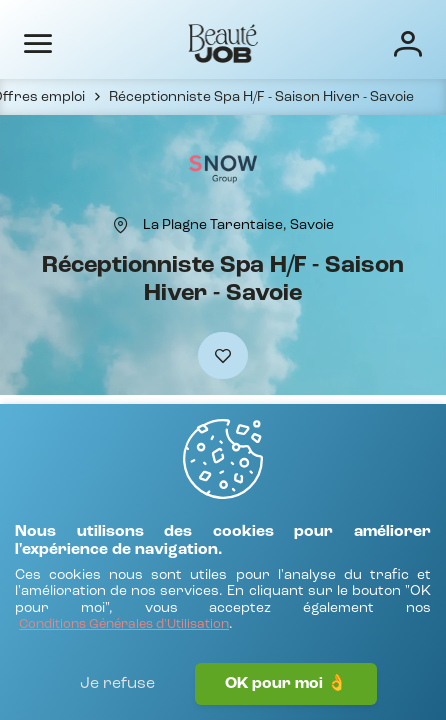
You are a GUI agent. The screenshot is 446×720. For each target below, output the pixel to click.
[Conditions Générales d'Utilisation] (124, 625)
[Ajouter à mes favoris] (223, 355)
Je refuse (117, 684)
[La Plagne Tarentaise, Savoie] (238, 225)
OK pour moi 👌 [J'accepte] (286, 684)
